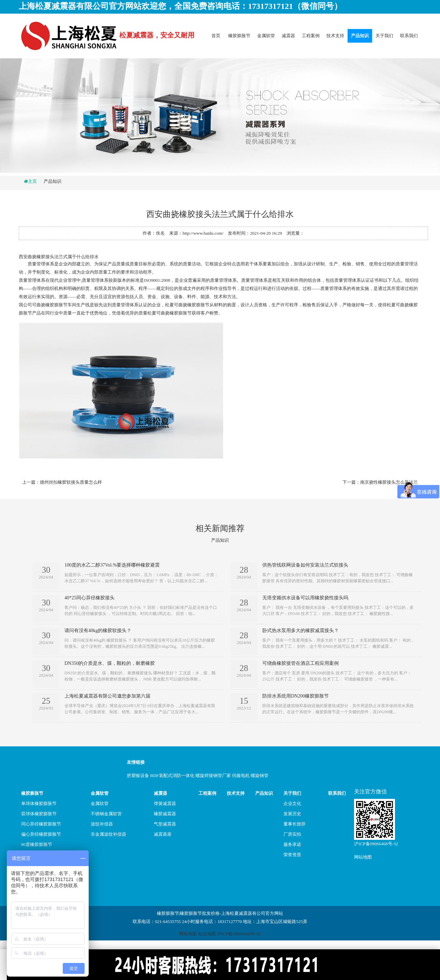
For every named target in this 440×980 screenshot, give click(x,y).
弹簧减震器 (165, 803)
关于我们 (384, 36)
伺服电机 (241, 776)
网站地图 (363, 857)
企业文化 (292, 803)
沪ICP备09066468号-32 (376, 844)
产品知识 (360, 36)
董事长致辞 (295, 824)
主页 (32, 181)
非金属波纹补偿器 (108, 834)
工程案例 (311, 36)
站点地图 (207, 934)
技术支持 (335, 36)
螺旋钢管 (260, 776)
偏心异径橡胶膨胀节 (41, 834)
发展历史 (292, 814)
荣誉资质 (292, 855)
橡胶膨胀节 (239, 36)
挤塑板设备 (138, 776)
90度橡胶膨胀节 (37, 844)
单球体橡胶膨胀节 (39, 803)
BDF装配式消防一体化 (172, 776)
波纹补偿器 (102, 824)
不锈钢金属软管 (106, 814)
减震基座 (163, 834)
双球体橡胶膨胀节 (39, 814)
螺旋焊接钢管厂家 (213, 776)
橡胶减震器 (165, 814)
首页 (216, 36)
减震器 (288, 36)
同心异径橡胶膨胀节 (41, 824)
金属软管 (266, 36)
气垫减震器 (165, 824)
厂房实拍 (292, 834)
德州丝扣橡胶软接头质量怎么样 (71, 482)
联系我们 (409, 36)
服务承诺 (292, 844)
